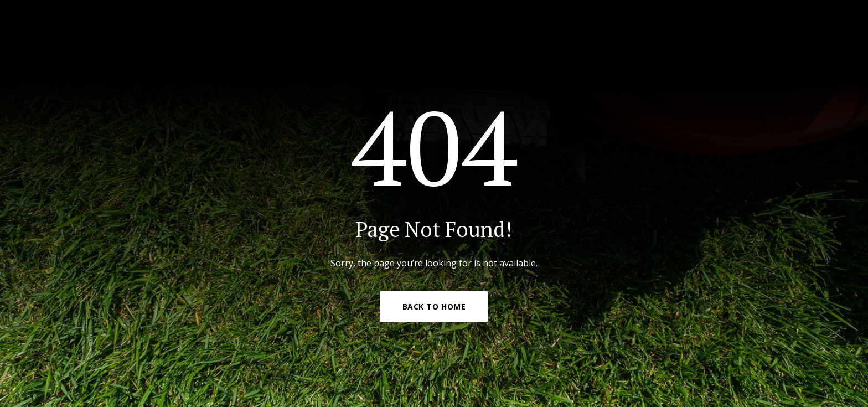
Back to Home (434, 306)
